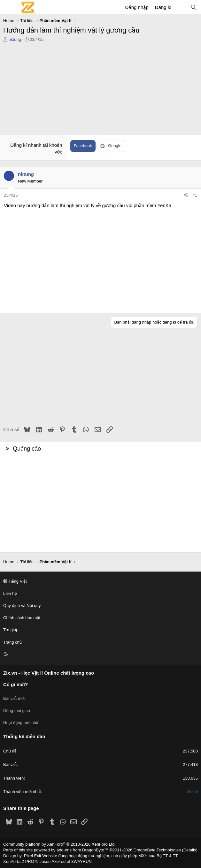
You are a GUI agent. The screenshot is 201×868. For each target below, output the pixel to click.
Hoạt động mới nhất (21, 723)
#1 (195, 195)
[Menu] (8, 7)
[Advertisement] (100, 90)
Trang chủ (12, 642)
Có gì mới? (15, 684)
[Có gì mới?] (181, 7)
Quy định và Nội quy (22, 606)
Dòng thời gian (17, 711)
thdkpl (192, 792)
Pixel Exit (32, 856)
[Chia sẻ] (186, 195)
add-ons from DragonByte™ (82, 850)
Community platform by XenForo (59, 844)
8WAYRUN (81, 861)
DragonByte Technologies (157, 850)
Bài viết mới (14, 698)
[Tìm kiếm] (193, 7)
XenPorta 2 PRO (19, 861)
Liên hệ (10, 593)
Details (190, 850)
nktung (15, 39)
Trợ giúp (11, 630)
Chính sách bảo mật (22, 618)
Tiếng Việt (15, 581)
